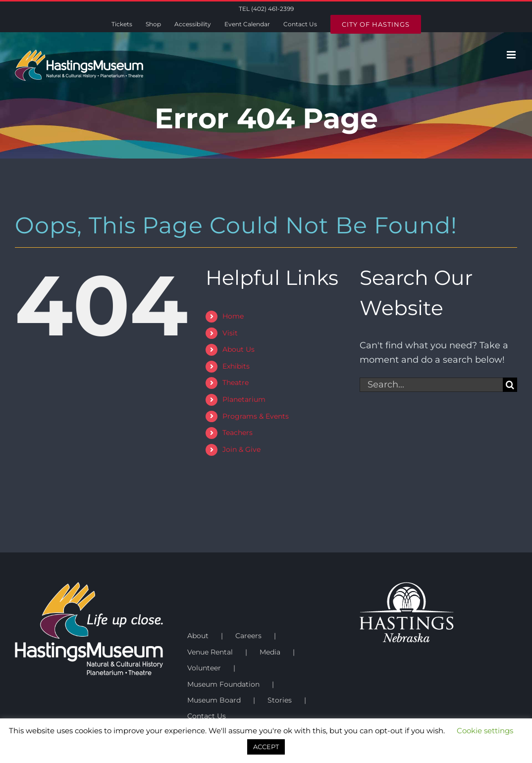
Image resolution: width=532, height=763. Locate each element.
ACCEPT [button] (266, 747)
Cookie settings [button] (485, 731)
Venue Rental (210, 652)
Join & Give (241, 449)
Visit (230, 333)
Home (233, 316)
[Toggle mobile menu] (512, 55)
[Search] (510, 385)
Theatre (236, 382)
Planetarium (244, 399)
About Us (239, 349)
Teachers (238, 433)
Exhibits (236, 366)
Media (270, 652)
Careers (248, 636)
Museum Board (214, 700)
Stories (280, 700)
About (198, 636)
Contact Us (207, 716)
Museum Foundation (223, 684)
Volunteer (204, 668)
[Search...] (431, 385)
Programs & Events (256, 416)
